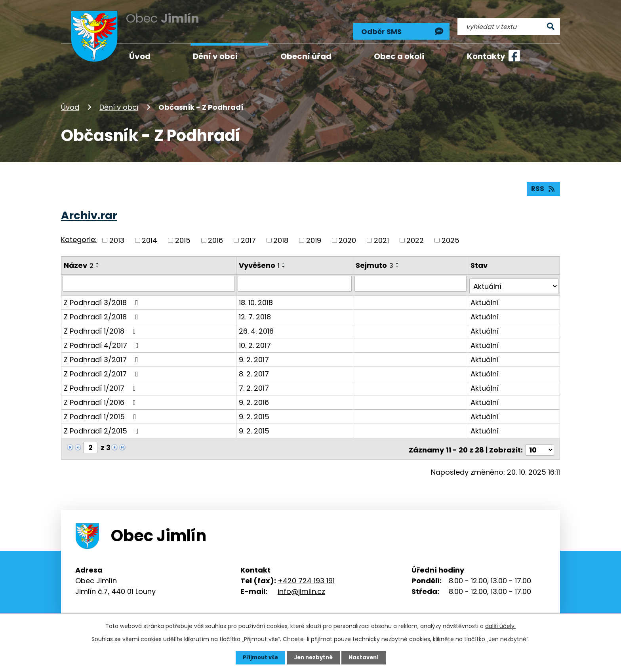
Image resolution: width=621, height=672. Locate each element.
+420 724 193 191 (306, 571)
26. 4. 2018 (257, 324)
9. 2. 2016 (255, 395)
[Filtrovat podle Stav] (514, 279)
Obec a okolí (399, 56)
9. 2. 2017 (255, 352)
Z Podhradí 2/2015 (103, 424)
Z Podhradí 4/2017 (103, 338)
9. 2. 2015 (255, 409)
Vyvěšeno (260, 261)
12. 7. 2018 (256, 310)
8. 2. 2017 (255, 367)
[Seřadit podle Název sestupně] (98, 262)
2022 (415, 236)
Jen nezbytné (313, 657)
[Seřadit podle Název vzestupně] (98, 259)
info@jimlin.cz (301, 582)
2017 (248, 236)
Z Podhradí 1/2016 (101, 395)
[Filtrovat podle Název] (149, 279)
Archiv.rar (89, 211)
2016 (215, 236)
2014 (150, 236)
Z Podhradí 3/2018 (103, 295)
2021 (381, 236)
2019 (314, 236)
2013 (117, 236)
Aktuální (485, 295)
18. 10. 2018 (257, 295)
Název (79, 261)
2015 (183, 236)
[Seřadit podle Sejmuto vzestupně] (399, 259)
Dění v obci (119, 100)
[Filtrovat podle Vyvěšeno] (296, 279)
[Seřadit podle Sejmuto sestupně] (399, 262)
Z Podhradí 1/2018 (101, 324)
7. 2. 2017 (255, 381)
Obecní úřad (306, 56)
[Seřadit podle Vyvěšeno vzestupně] (285, 259)
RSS (543, 184)
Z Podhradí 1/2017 (101, 381)
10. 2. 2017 (256, 338)
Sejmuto (376, 261)
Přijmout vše (258, 657)
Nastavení (366, 657)
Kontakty (486, 56)
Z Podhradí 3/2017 (103, 352)
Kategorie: (79, 236)
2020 (347, 236)
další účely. (500, 626)
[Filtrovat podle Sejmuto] (411, 279)
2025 (451, 236)
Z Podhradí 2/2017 (103, 367)
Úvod (70, 100)
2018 (281, 236)
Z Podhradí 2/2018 (103, 310)
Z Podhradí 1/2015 (102, 409)
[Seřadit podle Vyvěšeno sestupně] (285, 262)
